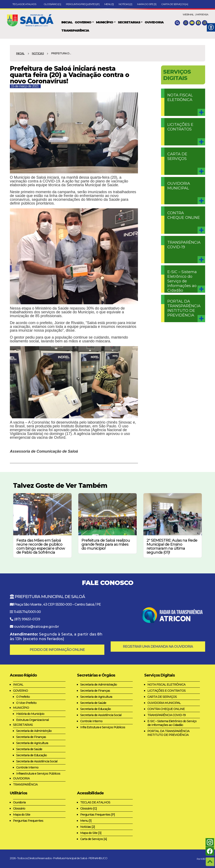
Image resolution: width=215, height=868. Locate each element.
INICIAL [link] (18, 685)
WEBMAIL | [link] (189, 14)
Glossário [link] (19, 808)
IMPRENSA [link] (202, 14)
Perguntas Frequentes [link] (28, 821)
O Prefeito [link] (23, 697)
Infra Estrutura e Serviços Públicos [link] (103, 727)
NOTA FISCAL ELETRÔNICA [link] (180, 97)
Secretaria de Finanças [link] (31, 737)
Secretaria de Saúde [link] (29, 749)
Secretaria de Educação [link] (31, 755)
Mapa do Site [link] (22, 815)
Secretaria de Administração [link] (99, 685)
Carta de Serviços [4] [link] (175, 4)
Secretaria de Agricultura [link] (32, 743)
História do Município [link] (30, 714)
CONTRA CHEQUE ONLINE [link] (184, 215)
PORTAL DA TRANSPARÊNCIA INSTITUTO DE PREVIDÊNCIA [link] (184, 308)
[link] (32, 19)
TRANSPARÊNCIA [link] (25, 784)
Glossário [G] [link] (52, 4)
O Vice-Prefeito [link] (26, 703)
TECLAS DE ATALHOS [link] (26, 4)
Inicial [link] (20, 53)
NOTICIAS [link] (38, 53)
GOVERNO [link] (20, 691)
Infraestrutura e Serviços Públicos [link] (38, 774)
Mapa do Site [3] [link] (147, 4)
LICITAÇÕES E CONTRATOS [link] (180, 127)
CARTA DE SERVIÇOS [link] (177, 156)
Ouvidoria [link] (19, 802)
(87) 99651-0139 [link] (27, 619)
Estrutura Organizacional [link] (32, 720)
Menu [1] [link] (109, 4)
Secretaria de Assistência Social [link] (37, 761)
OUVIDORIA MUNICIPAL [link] (179, 186)
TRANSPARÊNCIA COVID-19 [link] (184, 245)
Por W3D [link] (201, 859)
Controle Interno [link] (27, 767)
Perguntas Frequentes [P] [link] (83, 4)
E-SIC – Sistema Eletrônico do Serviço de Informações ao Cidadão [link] (182, 281)
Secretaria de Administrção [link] (34, 731)
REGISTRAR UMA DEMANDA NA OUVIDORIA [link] (158, 647)
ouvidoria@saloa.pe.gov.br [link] (37, 627)
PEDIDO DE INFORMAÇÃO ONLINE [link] (57, 650)
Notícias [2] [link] (125, 4)
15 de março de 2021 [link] (25, 86)
